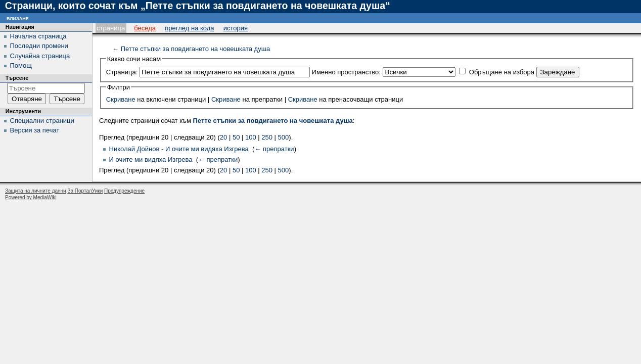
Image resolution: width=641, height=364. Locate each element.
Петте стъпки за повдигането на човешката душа (196, 49)
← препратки (274, 149)
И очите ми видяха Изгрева (151, 160)
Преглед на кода (189, 28)
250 (267, 137)
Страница (111, 28)
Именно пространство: (346, 72)
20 (223, 137)
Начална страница (38, 36)
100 (251, 137)
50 (236, 137)
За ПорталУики (85, 191)
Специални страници (42, 121)
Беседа (145, 28)
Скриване (121, 99)
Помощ (21, 65)
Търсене (17, 78)
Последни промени (39, 46)
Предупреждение (124, 191)
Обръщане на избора (502, 72)
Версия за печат (35, 130)
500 (284, 137)
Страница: (122, 72)
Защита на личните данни (36, 191)
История (236, 28)
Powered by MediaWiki (31, 197)
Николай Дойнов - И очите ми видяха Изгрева (179, 149)
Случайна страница (40, 56)
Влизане (18, 18)
